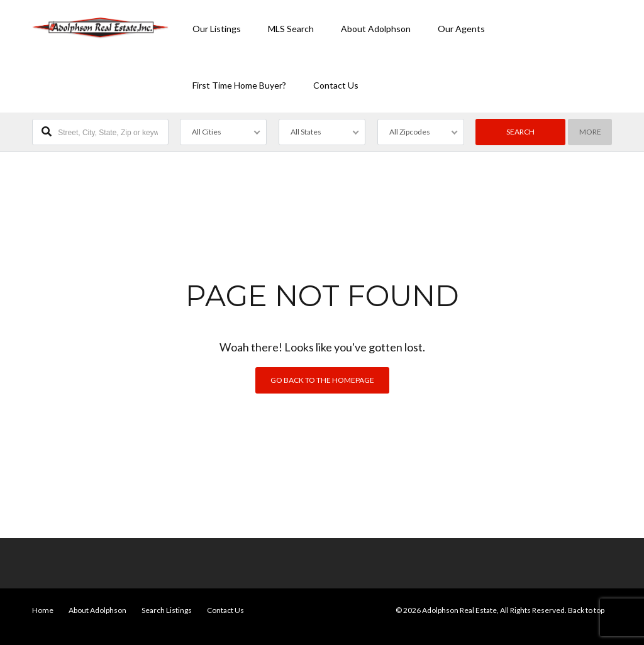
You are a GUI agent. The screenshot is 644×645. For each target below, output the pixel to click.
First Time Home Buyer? (239, 85)
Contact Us (336, 85)
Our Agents (461, 29)
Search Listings (167, 610)
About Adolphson (376, 29)
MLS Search (291, 29)
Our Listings (217, 29)
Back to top (586, 610)
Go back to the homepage (322, 380)
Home (43, 610)
